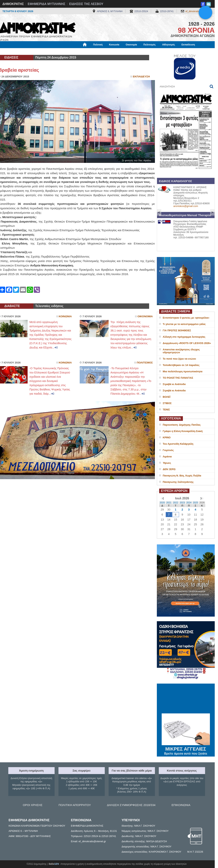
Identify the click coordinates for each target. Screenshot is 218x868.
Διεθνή (93, 51)
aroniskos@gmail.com (186, 206)
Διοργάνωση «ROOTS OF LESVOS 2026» (187, 343)
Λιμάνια (167, 457)
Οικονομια (145, 316)
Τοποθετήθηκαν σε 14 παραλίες (181, 365)
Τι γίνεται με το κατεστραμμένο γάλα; (184, 324)
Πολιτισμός (150, 45)
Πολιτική (98, 45)
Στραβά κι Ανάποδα (174, 384)
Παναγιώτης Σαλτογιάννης (178, 482)
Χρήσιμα (78, 51)
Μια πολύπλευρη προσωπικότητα (183, 371)
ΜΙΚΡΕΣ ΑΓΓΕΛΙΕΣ (186, 748)
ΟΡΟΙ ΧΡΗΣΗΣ (33, 805)
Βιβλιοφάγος (48, 51)
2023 (182, 503)
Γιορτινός (168, 450)
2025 (196, 503)
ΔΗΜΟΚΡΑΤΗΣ (13, 4)
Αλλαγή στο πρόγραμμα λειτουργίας (184, 337)
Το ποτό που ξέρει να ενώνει (179, 359)
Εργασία (30, 51)
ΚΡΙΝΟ (167, 437)
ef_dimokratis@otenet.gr (198, 11)
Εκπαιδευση (141, 77)
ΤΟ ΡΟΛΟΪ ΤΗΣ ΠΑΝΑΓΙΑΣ (178, 378)
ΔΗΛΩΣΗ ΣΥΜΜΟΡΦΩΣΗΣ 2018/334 (131, 805)
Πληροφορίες (111, 51)
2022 (176, 503)
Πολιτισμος (145, 363)
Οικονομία (131, 45)
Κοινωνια (65, 316)
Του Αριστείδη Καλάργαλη (178, 444)
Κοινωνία (114, 45)
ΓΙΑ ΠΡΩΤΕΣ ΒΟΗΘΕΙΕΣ (177, 330)
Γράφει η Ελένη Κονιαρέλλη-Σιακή (183, 431)
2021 (169, 503)
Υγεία (64, 51)
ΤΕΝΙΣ (166, 410)
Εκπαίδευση (188, 45)
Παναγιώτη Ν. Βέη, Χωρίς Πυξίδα (182, 476)
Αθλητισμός (169, 45)
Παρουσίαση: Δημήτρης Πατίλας (182, 425)
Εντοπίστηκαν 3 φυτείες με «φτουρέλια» (186, 318)
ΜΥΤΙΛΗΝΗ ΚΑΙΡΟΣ (186, 699)
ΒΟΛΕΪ (167, 397)
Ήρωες (167, 463)
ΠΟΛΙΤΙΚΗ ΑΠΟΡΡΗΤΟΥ (75, 805)
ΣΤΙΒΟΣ (167, 403)
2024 (189, 503)
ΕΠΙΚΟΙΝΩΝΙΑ (181, 805)
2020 (162, 503)
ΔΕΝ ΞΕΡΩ (169, 469)
